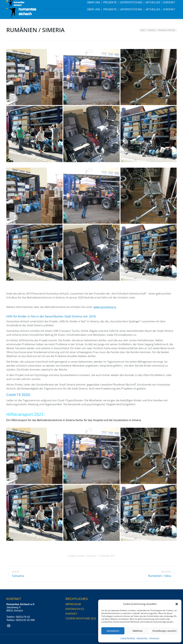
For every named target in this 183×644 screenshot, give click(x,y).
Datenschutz (142, 638)
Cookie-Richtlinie (128, 638)
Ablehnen (137, 631)
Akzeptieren (113, 631)
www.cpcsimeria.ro (105, 307)
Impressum (154, 638)
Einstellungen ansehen (164, 631)
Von (91, 556)
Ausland (81, 556)
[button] (177, 604)
